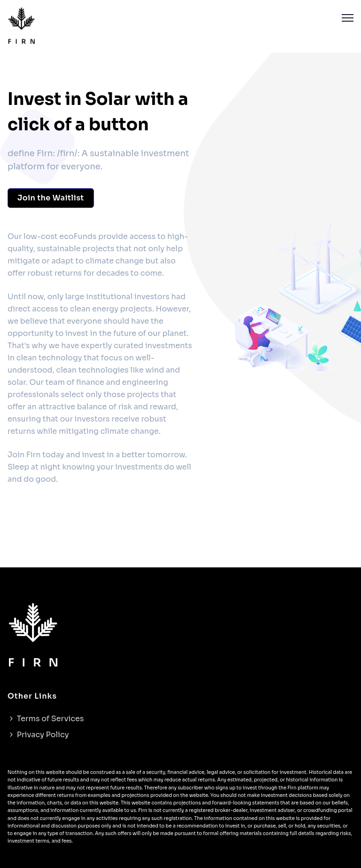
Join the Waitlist (51, 198)
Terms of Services (46, 719)
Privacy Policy (38, 735)
